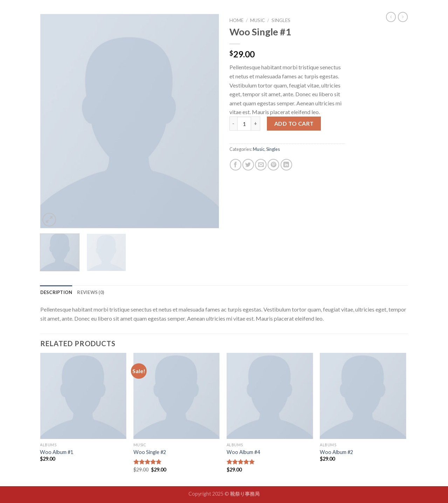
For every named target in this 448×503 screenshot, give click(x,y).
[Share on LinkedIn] (286, 165)
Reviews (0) (91, 292)
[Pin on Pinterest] (273, 165)
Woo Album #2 (336, 452)
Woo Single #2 (150, 452)
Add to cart (294, 123)
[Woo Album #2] (363, 396)
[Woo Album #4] (270, 396)
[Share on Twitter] (248, 165)
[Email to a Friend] (261, 165)
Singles (281, 20)
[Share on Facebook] (236, 165)
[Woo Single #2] (177, 396)
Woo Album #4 (243, 452)
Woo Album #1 (57, 452)
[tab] (56, 292)
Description (56, 292)
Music (257, 20)
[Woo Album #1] (83, 396)
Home (236, 20)
